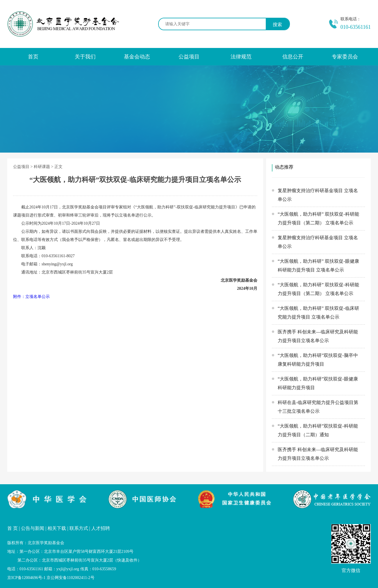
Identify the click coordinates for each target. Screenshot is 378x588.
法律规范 (241, 57)
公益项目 (189, 57)
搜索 (277, 25)
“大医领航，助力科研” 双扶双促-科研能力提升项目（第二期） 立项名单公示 (318, 218)
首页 (33, 57)
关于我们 (85, 57)
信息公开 (293, 57)
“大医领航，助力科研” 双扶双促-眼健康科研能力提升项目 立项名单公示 (318, 266)
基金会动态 (137, 57)
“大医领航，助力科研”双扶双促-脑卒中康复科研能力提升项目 (318, 360)
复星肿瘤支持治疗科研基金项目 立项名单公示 (318, 195)
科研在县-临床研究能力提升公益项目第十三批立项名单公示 (318, 407)
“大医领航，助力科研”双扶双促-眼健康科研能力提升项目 (318, 383)
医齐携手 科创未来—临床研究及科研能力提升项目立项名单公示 (318, 336)
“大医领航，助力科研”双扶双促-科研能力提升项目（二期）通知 (318, 430)
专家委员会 (345, 57)
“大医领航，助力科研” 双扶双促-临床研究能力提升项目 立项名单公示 (318, 313)
